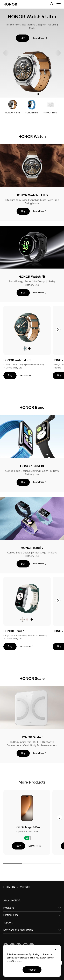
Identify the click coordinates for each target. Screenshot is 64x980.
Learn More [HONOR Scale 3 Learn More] (39, 753)
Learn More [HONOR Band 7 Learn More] (26, 647)
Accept (32, 970)
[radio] (25, 348)
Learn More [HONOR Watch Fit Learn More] (39, 293)
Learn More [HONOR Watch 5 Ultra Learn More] (39, 38)
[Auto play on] (38, 94)
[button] (22, 38)
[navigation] (12, 107)
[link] (27, 327)
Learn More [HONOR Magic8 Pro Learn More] (34, 846)
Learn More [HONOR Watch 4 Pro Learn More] (26, 375)
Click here (16, 961)
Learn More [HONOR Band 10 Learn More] (39, 482)
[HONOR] (12, 887)
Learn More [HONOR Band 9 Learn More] (39, 564)
